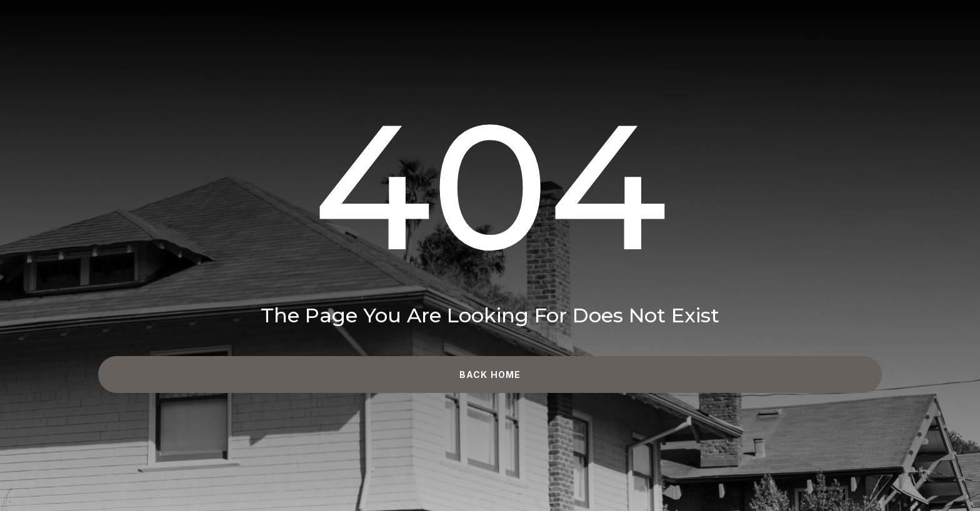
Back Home (490, 375)
